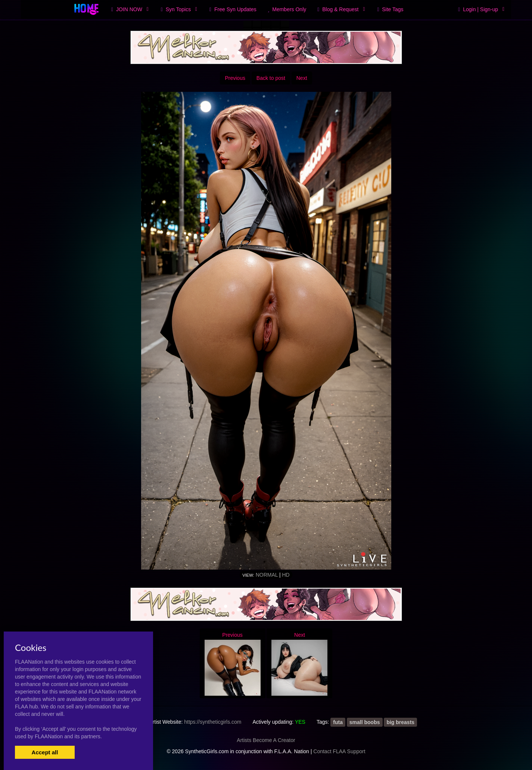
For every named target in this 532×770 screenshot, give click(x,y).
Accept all (45, 752)
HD (286, 575)
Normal (267, 575)
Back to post (271, 78)
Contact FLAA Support (339, 751)
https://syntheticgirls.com (213, 722)
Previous (235, 78)
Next (302, 78)
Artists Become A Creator (266, 740)
